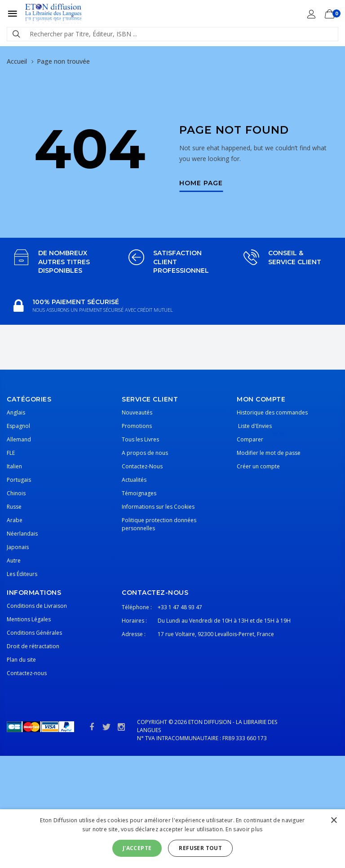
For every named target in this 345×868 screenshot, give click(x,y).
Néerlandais (22, 534)
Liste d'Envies (254, 426)
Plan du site (21, 660)
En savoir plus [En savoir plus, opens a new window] (244, 829)
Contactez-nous (27, 673)
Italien (14, 466)
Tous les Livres (140, 439)
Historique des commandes (272, 412)
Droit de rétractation (33, 646)
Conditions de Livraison (37, 606)
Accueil (17, 61)
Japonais (18, 547)
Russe (14, 507)
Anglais (16, 412)
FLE (11, 453)
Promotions (137, 426)
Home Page (201, 183)
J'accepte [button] (137, 848)
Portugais (19, 480)
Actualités (134, 480)
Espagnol (18, 426)
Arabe (15, 520)
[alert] (172, 839)
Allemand (19, 439)
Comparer (250, 439)
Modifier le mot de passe (269, 453)
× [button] (334, 821)
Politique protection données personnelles (159, 524)
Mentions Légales (29, 619)
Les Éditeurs (22, 574)
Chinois (16, 493)
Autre (14, 560)
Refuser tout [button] (200, 848)
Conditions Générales (34, 633)
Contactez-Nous (142, 466)
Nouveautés (137, 412)
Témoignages (139, 493)
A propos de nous (145, 453)
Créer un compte (258, 466)
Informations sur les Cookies (158, 507)
